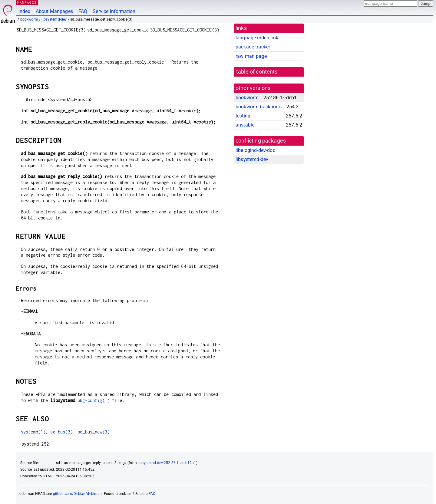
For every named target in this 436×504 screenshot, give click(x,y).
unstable (245, 125)
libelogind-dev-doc (255, 150)
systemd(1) (33, 432)
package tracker (253, 47)
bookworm (29, 19)
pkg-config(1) (94, 400)
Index (24, 11)
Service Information (114, 11)
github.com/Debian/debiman (78, 494)
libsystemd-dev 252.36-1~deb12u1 (167, 463)
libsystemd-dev (54, 19)
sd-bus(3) (61, 432)
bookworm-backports (259, 107)
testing (243, 116)
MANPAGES (27, 2)
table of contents (257, 72)
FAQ (83, 11)
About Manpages (54, 11)
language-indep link (257, 38)
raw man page (251, 56)
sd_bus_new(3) (94, 432)
